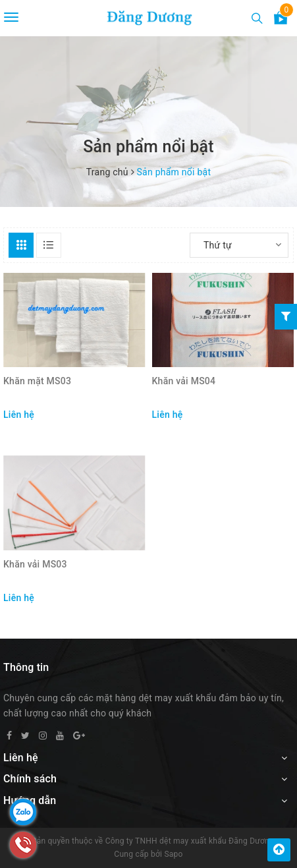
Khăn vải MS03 (35, 564)
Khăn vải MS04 (184, 381)
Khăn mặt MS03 (37, 381)
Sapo (173, 854)
